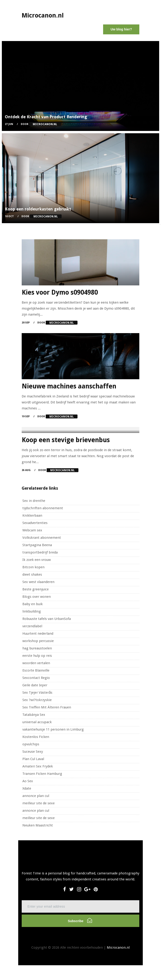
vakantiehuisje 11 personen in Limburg (53, 729)
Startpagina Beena (37, 545)
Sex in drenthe (34, 501)
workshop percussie (38, 641)
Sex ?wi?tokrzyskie (37, 700)
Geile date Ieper (35, 685)
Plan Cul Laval (33, 759)
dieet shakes (32, 574)
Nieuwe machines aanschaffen (69, 386)
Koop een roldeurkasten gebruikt (38, 209)
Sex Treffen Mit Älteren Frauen (47, 707)
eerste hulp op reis (37, 656)
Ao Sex (28, 781)
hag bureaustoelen (37, 648)
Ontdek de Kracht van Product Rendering (46, 117)
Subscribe (80, 920)
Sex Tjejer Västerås (37, 693)
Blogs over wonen (37, 597)
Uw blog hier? (121, 29)
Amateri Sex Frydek (38, 766)
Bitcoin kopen (33, 567)
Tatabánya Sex (34, 715)
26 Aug (26, 470)
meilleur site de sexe (39, 803)
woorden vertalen (36, 663)
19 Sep (26, 416)
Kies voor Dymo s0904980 (60, 292)
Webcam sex (32, 530)
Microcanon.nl (118, 947)
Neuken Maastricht (38, 825)
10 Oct (9, 216)
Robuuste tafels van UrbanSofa (47, 619)
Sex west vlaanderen (38, 582)
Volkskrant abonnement (42, 538)
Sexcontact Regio (36, 678)
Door (41, 124)
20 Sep (26, 323)
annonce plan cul (36, 796)
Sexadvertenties (35, 523)
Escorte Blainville (36, 670)
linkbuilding (32, 611)
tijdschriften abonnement (43, 508)
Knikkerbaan (32, 515)
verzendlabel (32, 626)
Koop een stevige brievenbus (66, 440)
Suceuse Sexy (33, 752)
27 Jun (9, 124)
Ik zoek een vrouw (37, 560)
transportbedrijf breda (40, 552)
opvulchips (31, 744)
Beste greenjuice (36, 589)
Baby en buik (33, 604)
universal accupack (37, 722)
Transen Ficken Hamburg (42, 774)
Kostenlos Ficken (36, 737)
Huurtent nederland (38, 634)
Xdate (27, 788)
